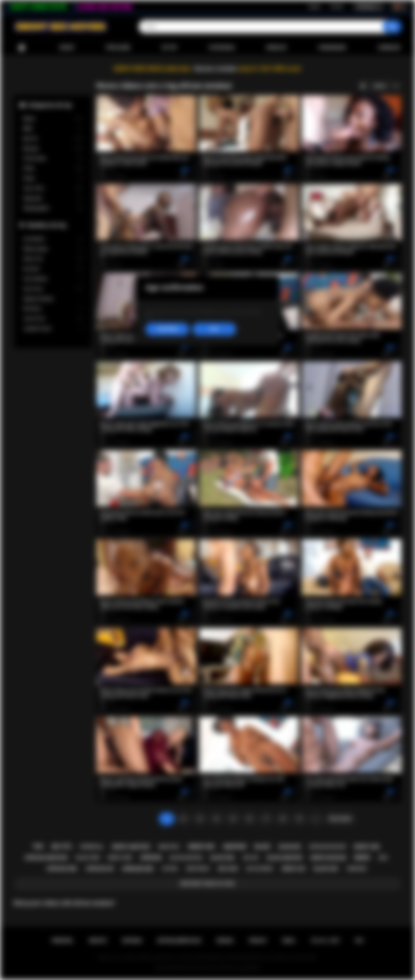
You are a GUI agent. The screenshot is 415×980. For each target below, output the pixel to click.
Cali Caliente (53, 279)
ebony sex (201, 847)
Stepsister (53, 198)
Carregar (389, 48)
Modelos (276, 48)
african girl (62, 869)
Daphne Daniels (53, 299)
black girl (223, 858)
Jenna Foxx (53, 319)
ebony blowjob (328, 858)
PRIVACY (258, 941)
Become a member (216, 69)
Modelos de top (47, 225)
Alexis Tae (53, 259)
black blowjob (186, 858)
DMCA (289, 941)
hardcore (356, 869)
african (151, 858)
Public (53, 178)
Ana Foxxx (53, 289)
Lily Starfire (53, 239)
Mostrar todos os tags (207, 884)
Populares (118, 48)
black (262, 847)
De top (169, 48)
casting (170, 869)
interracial (92, 847)
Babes (53, 119)
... (316, 819)
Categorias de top (50, 105)
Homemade (53, 158)
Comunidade (332, 48)
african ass (100, 869)
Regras (225, 941)
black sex (326, 869)
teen (38, 846)
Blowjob (53, 149)
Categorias (222, 48)
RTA (359, 941)
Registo (315, 7)
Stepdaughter (53, 208)
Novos (67, 48)
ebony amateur (131, 847)
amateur (235, 847)
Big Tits (53, 139)
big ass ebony (260, 869)
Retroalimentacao (179, 941)
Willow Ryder (53, 249)
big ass (251, 858)
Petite (53, 168)
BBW (53, 129)
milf (383, 858)
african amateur (46, 858)
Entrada (337, 7)
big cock (228, 869)
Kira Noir (53, 269)
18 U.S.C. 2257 (325, 941)
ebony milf (169, 847)
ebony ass (294, 869)
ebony (362, 858)
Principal (22, 48)
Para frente (340, 819)
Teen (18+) (53, 188)
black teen (88, 858)
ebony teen (120, 858)
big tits (61, 847)
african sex (138, 869)
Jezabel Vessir (53, 329)
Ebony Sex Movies (189, 968)
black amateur (285, 858)
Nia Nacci (53, 309)
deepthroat (198, 869)
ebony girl (367, 847)
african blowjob (327, 847)
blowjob (290, 847)
